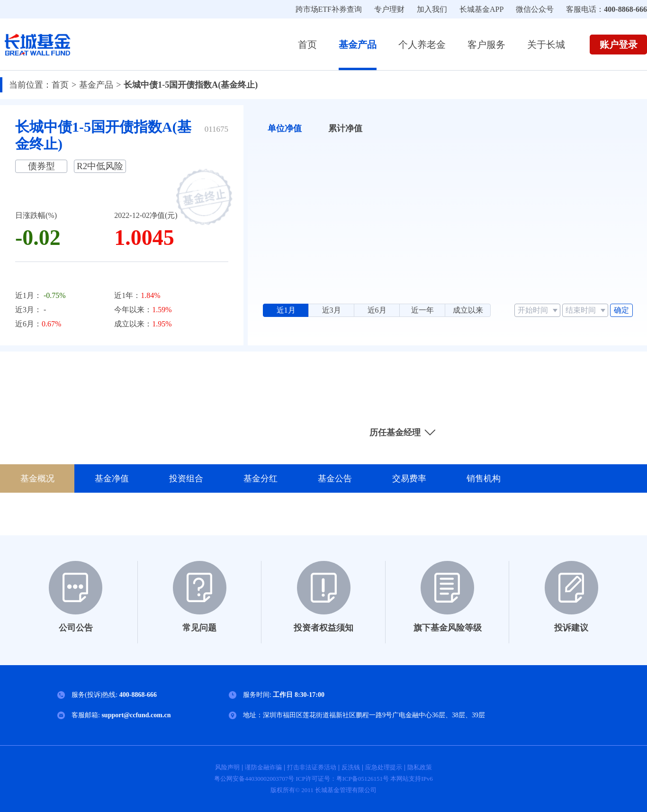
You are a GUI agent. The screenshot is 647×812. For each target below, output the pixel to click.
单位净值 (285, 128)
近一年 (422, 310)
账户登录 (619, 45)
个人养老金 (422, 45)
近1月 (286, 310)
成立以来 (468, 310)
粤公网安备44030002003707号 (255, 779)
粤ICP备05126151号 (363, 779)
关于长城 (546, 45)
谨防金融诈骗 (263, 767)
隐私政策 (420, 767)
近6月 (377, 310)
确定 (621, 310)
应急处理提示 (384, 767)
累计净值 (345, 128)
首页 (307, 45)
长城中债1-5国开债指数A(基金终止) (191, 85)
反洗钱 (351, 767)
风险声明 (227, 767)
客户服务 (486, 45)
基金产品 (358, 45)
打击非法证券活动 (312, 767)
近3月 (332, 310)
